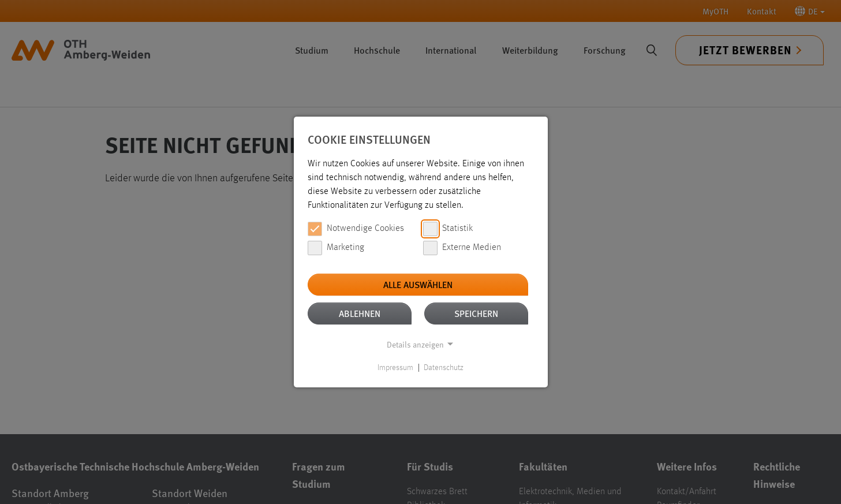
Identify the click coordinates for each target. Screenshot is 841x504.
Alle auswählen (418, 284)
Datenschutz (444, 368)
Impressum (395, 368)
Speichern (476, 313)
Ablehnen (360, 313)
